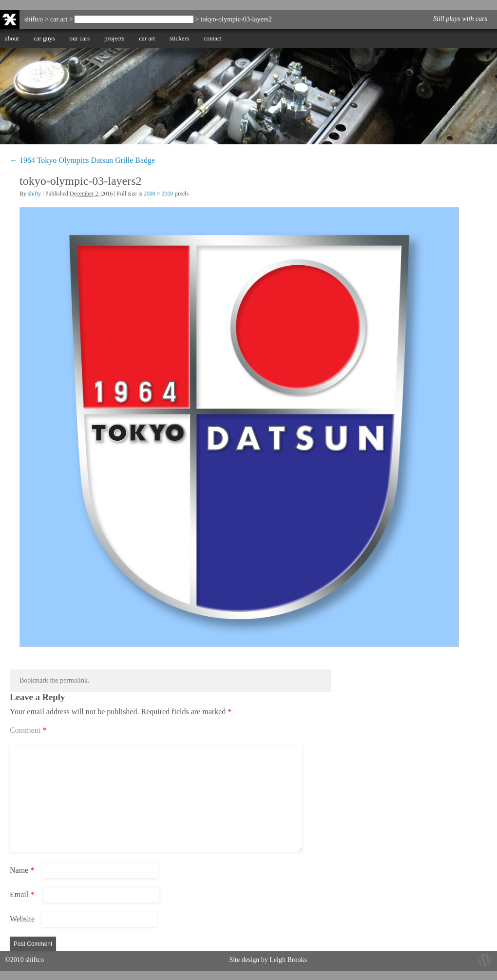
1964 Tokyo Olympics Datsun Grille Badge (134, 19)
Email (22, 894)
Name (22, 870)
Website (22, 919)
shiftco (34, 19)
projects (114, 38)
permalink (74, 680)
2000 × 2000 (159, 194)
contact (213, 38)
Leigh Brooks (288, 960)
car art (147, 38)
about (12, 38)
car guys (44, 38)
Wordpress (485, 960)
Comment (28, 730)
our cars (80, 38)
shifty (34, 194)
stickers (179, 38)
